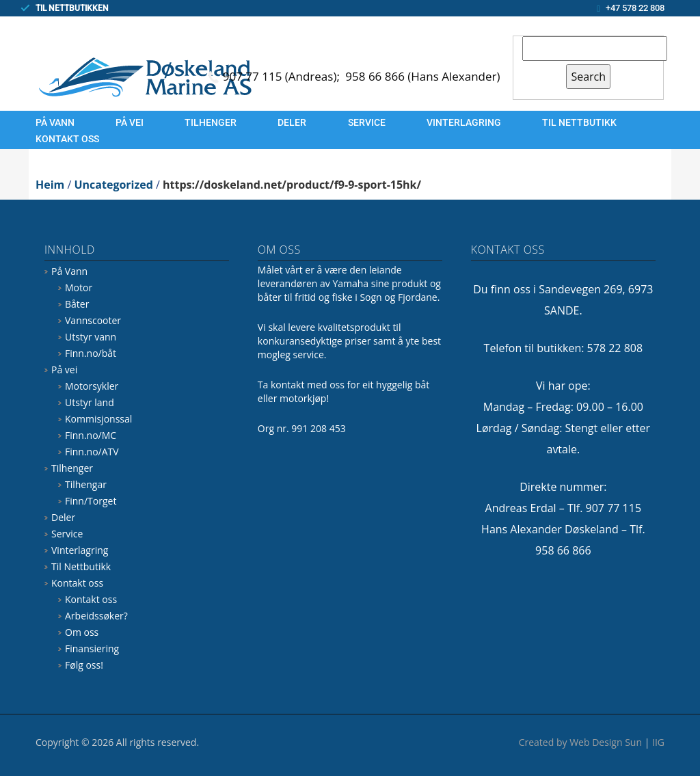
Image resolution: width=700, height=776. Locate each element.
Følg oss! (84, 665)
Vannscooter (93, 320)
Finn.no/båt (91, 353)
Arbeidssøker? (96, 616)
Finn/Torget (91, 501)
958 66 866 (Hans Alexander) (422, 76)
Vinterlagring (464, 122)
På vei (130, 122)
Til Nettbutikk (579, 122)
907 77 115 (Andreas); (283, 76)
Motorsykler (92, 386)
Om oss (82, 632)
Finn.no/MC (91, 435)
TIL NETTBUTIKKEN (72, 8)
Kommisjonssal (98, 419)
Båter (77, 304)
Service (367, 122)
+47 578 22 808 (635, 8)
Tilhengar (86, 484)
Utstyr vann (91, 337)
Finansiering (92, 648)
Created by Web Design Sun (580, 742)
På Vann (55, 122)
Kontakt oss (67, 139)
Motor (79, 287)
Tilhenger (211, 122)
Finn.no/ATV (92, 452)
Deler (292, 122)
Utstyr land (90, 402)
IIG (658, 742)
